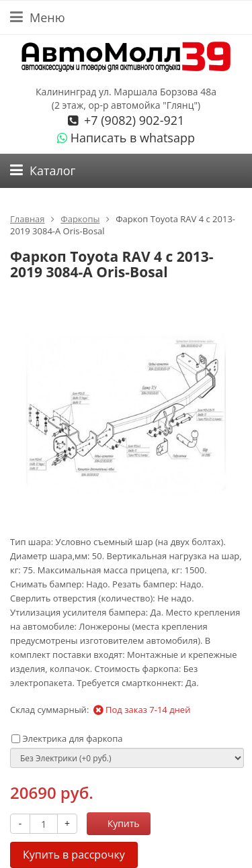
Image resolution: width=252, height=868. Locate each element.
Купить (116, 823)
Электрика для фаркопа (67, 738)
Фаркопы (80, 219)
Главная (28, 219)
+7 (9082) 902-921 (132, 120)
